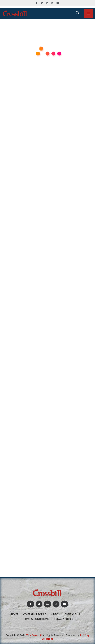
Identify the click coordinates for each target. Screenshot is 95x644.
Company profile (35, 614)
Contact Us (72, 614)
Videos (55, 614)
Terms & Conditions (36, 619)
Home (15, 614)
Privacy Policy (63, 619)
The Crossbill (34, 635)
